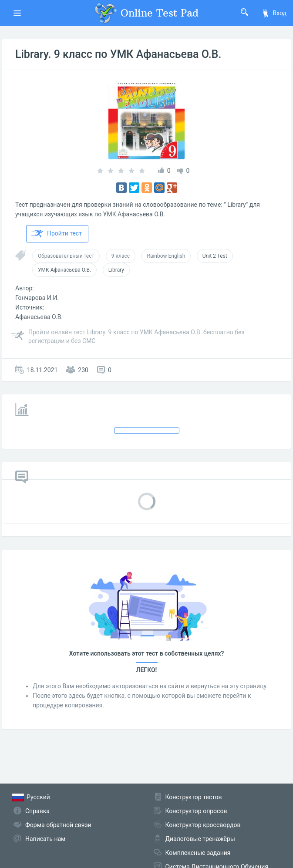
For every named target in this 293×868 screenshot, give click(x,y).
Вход (274, 13)
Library (116, 270)
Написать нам (45, 839)
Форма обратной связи (58, 825)
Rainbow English (166, 256)
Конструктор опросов (196, 811)
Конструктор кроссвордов (203, 825)
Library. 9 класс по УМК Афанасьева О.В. (118, 54)
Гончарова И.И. (37, 298)
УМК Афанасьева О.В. (64, 270)
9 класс (121, 256)
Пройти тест (57, 234)
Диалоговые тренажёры (200, 839)
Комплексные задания (198, 853)
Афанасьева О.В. (39, 317)
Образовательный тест (66, 256)
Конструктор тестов (194, 797)
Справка (37, 811)
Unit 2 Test (215, 256)
